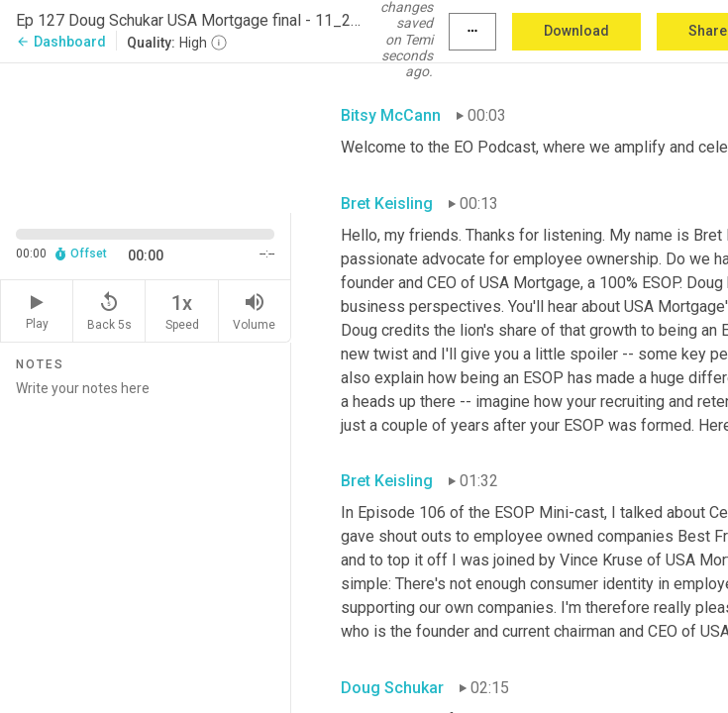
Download (576, 31)
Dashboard (61, 42)
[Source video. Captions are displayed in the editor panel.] (146, 136)
